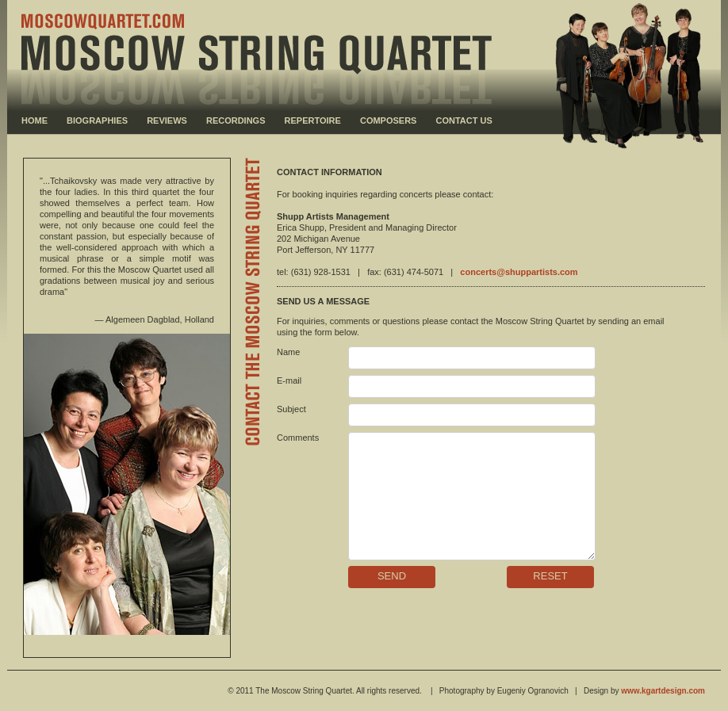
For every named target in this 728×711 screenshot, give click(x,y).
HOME (34, 120)
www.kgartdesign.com (663, 691)
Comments (298, 438)
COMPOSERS (389, 120)
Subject (291, 409)
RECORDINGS (236, 120)
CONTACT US (464, 120)
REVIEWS (167, 120)
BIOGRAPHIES (97, 120)
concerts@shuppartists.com (519, 272)
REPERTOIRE (313, 120)
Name (288, 352)
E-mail (289, 380)
